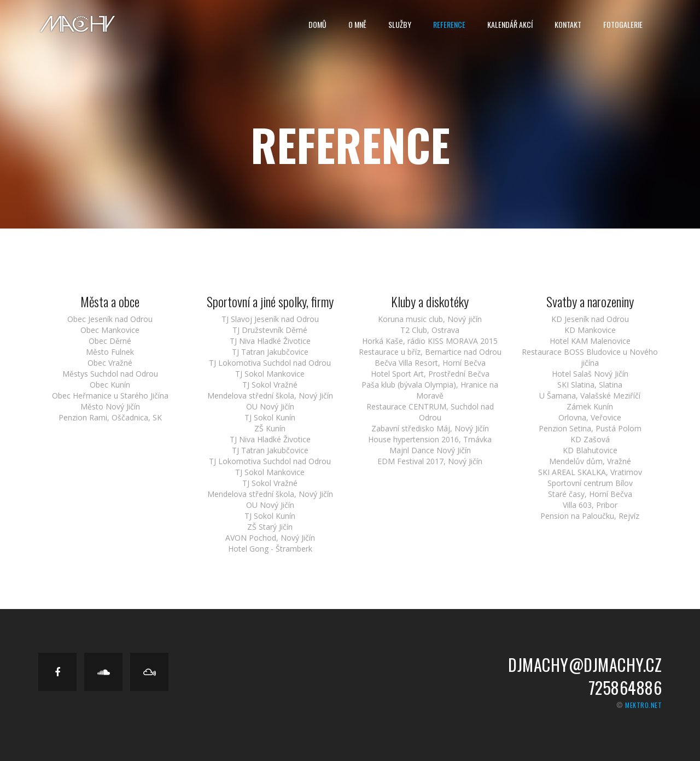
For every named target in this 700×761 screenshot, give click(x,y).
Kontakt (568, 24)
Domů (317, 24)
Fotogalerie (623, 24)
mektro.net (643, 705)
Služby (400, 24)
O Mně (357, 24)
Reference (449, 24)
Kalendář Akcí (510, 24)
